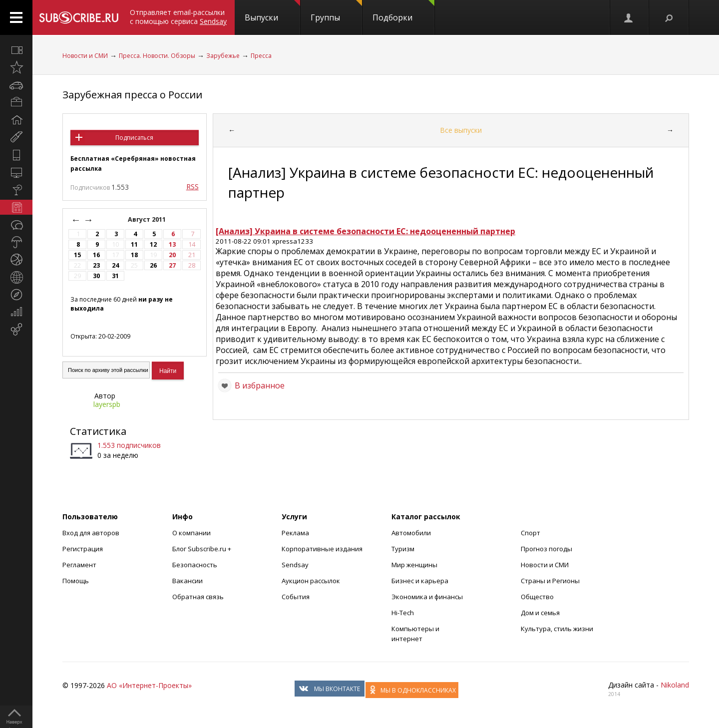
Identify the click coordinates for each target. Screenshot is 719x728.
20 (172, 255)
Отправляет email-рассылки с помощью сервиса (178, 17)
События (296, 597)
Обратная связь (198, 597)
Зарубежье (223, 56)
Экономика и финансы (427, 597)
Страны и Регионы (550, 581)
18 (134, 255)
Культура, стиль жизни (557, 629)
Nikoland (675, 685)
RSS (192, 186)
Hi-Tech (403, 613)
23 (96, 265)
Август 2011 (148, 219)
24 (115, 265)
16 (96, 255)
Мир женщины (414, 565)
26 (153, 265)
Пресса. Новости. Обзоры (157, 56)
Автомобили (411, 533)
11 (134, 244)
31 (115, 276)
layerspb (107, 404)
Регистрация (83, 549)
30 (96, 276)
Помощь (76, 581)
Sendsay (295, 565)
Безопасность (195, 565)
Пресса (261, 56)
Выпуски (272, 11)
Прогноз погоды (546, 549)
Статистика (98, 431)
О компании (191, 533)
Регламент (79, 565)
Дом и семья (540, 613)
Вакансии (187, 581)
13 (172, 244)
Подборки (403, 11)
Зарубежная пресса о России (132, 95)
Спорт (531, 533)
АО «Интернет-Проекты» (149, 685)
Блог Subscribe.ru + (202, 549)
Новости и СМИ (85, 56)
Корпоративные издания (322, 549)
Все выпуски (461, 130)
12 (153, 244)
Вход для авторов (91, 533)
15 (77, 255)
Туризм (403, 549)
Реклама (295, 533)
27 (172, 265)
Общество (537, 597)
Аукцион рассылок (311, 581)
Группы (336, 11)
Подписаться (134, 138)
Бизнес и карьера (420, 581)
